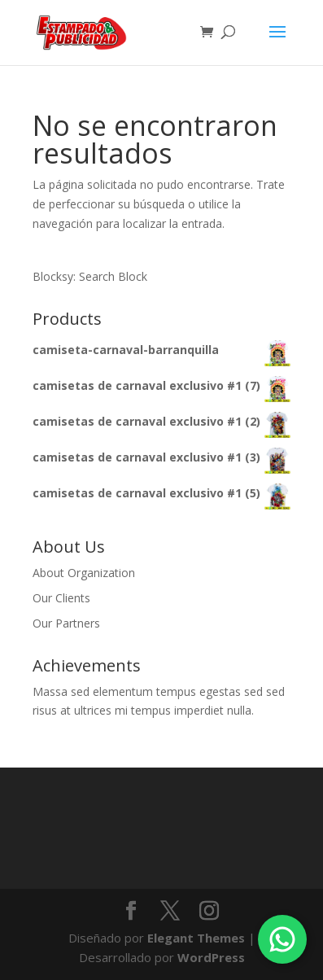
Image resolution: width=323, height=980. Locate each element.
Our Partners (66, 623)
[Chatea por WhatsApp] (282, 939)
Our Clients (61, 598)
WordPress (211, 957)
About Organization (84, 573)
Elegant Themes (196, 938)
